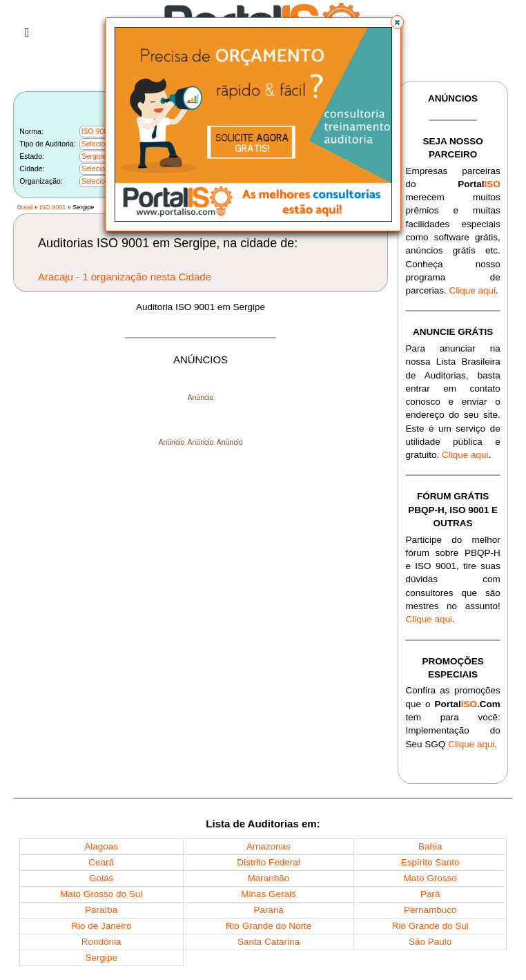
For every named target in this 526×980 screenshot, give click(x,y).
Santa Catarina (269, 942)
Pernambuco (430, 910)
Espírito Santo (430, 862)
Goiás (101, 878)
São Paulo (430, 942)
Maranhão (269, 878)
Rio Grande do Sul (430, 926)
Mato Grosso (430, 878)
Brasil (25, 207)
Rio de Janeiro (101, 926)
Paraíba (101, 910)
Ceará (101, 862)
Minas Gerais (269, 894)
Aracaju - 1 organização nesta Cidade (125, 277)
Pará (430, 894)
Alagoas (101, 846)
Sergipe (101, 958)
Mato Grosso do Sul (101, 894)
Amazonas (269, 846)
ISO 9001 (52, 207)
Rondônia (101, 942)
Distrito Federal (269, 862)
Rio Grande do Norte (269, 926)
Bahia (430, 846)
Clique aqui (472, 290)
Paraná (269, 910)
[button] (398, 22)
